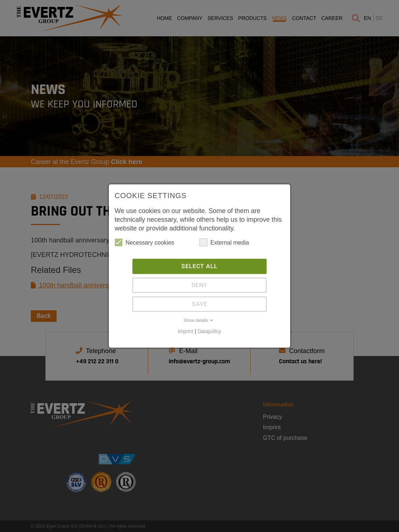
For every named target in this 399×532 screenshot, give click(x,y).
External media (224, 242)
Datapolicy (209, 331)
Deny (199, 285)
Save (200, 304)
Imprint (186, 331)
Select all (199, 266)
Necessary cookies (144, 242)
